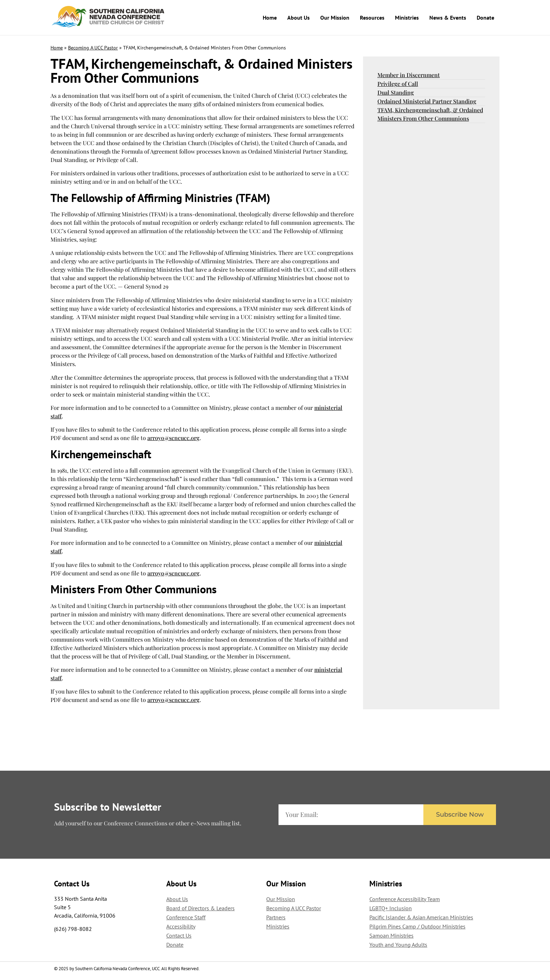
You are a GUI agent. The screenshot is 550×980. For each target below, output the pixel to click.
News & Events (448, 18)
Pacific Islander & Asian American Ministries (421, 917)
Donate (485, 18)
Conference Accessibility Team (405, 899)
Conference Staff (186, 917)
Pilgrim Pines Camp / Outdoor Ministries (417, 926)
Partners (276, 917)
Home (270, 18)
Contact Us (179, 935)
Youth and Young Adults (398, 944)
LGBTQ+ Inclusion (391, 908)
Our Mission (335, 18)
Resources (372, 18)
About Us (299, 18)
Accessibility (181, 926)
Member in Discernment (409, 75)
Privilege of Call (398, 83)
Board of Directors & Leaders (200, 908)
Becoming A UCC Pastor (93, 47)
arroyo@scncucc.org (173, 437)
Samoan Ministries (391, 935)
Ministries (407, 18)
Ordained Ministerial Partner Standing (427, 101)
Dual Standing (396, 92)
